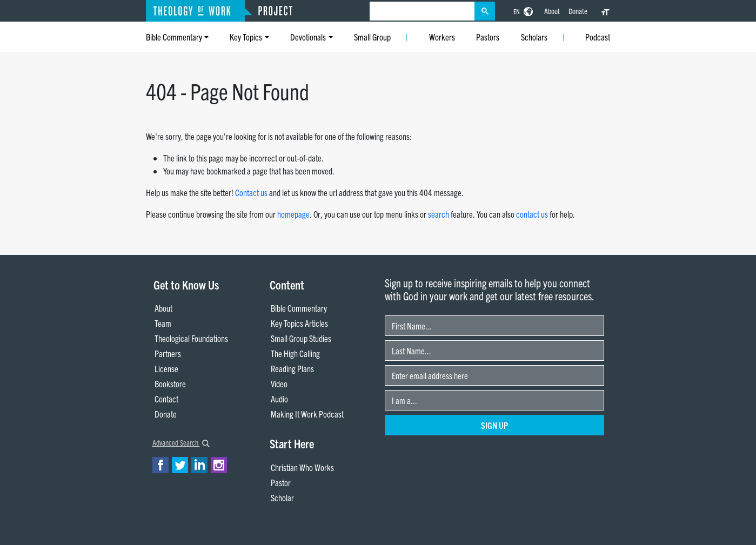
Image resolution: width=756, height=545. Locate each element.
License (166, 368)
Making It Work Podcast (307, 414)
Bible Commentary (174, 37)
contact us (532, 214)
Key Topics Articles (299, 323)
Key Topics (246, 37)
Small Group (372, 37)
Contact (166, 399)
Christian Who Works (302, 467)
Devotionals (308, 37)
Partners (168, 353)
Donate (578, 11)
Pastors (488, 37)
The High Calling (295, 353)
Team (163, 323)
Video (279, 383)
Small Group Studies (301, 338)
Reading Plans (292, 368)
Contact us (251, 192)
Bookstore (170, 383)
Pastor (281, 482)
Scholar (282, 497)
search (439, 214)
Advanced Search (181, 442)
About (552, 11)
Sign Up (494, 425)
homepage (293, 214)
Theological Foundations (191, 338)
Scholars (534, 37)
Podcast (598, 37)
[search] (422, 11)
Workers (442, 37)
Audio (279, 399)
